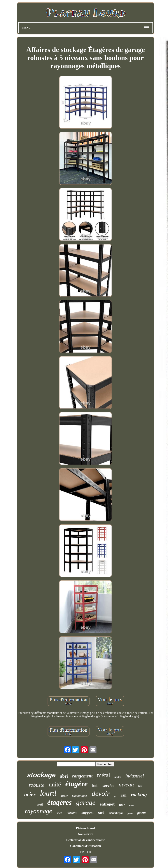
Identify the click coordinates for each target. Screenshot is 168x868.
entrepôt (107, 804)
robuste (36, 785)
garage (86, 803)
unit (40, 804)
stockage (41, 775)
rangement (82, 776)
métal (103, 775)
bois (95, 786)
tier (140, 786)
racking (139, 795)
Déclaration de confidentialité (86, 840)
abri (64, 776)
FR (89, 852)
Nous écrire (86, 834)
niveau (126, 785)
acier (30, 794)
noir (122, 805)
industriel (135, 776)
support (87, 812)
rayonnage (38, 811)
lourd (48, 793)
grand (130, 814)
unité (55, 784)
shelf (59, 813)
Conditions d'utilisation (86, 846)
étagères (59, 802)
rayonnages (80, 796)
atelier (64, 796)
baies (132, 805)
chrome (72, 813)
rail (123, 795)
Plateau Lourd (86, 828)
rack (101, 813)
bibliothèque (116, 813)
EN (82, 852)
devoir (101, 793)
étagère (77, 784)
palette (142, 813)
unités (118, 777)
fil (115, 796)
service (108, 785)
